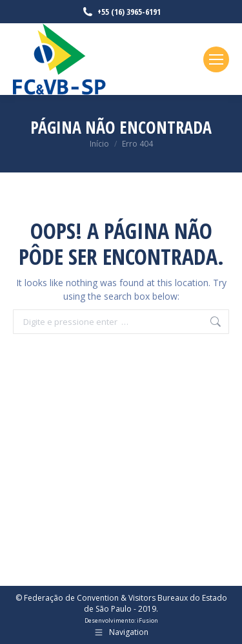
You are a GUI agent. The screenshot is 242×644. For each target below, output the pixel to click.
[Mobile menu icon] (216, 59)
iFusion (147, 620)
